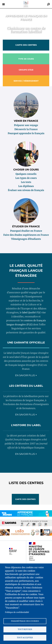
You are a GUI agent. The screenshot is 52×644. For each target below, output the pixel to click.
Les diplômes (26, 186)
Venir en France (26, 121)
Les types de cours (26, 178)
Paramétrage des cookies (25, 621)
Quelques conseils (26, 174)
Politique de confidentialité (17, 612)
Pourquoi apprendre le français (26, 133)
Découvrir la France (26, 129)
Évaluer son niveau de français (26, 190)
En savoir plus (25, 375)
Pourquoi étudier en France (26, 231)
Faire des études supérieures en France (26, 235)
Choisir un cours (26, 170)
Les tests (26, 182)
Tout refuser (25, 629)
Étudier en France (26, 226)
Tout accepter (25, 638)
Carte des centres (26, 45)
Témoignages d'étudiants (26, 239)
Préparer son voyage (26, 125)
